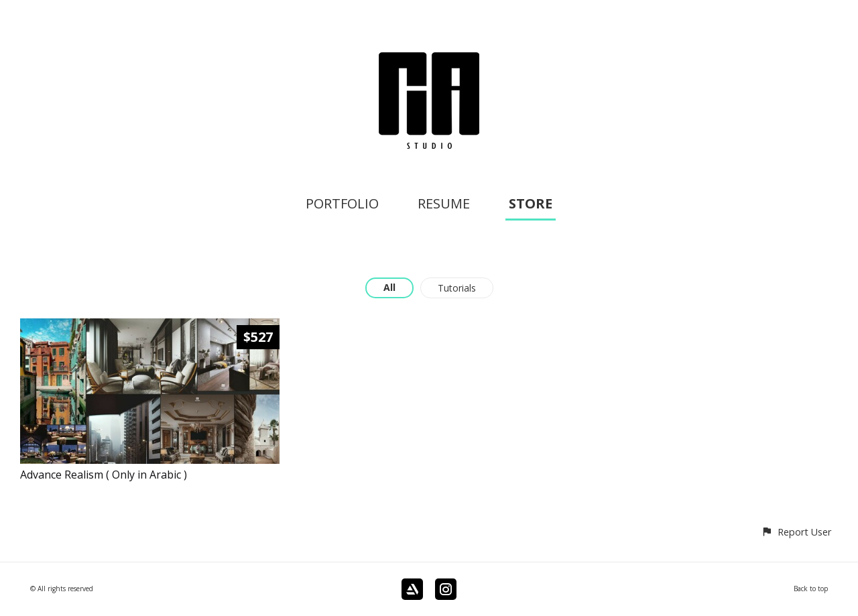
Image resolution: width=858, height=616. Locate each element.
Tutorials (457, 288)
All (389, 287)
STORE (531, 203)
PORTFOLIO (342, 203)
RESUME (444, 203)
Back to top (811, 589)
